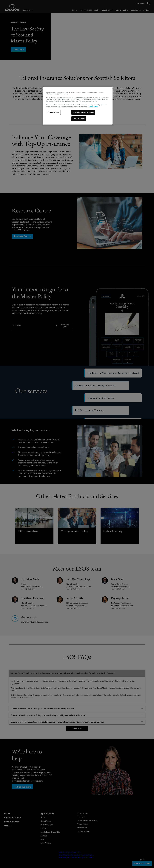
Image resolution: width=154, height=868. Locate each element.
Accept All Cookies (79, 119)
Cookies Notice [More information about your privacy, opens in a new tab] (93, 107)
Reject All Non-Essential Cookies (83, 112)
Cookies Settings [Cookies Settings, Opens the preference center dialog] (53, 112)
